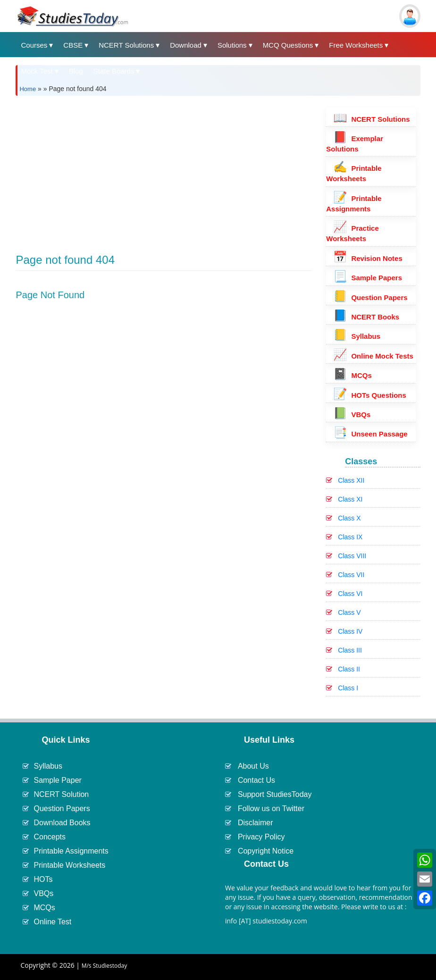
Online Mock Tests (373, 356)
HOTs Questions (370, 395)
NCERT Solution (61, 794)
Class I (348, 688)
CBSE (73, 45)
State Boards (114, 71)
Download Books (62, 823)
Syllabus (357, 336)
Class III (350, 650)
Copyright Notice (266, 851)
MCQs (352, 375)
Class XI (350, 499)
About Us (253, 766)
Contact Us (256, 780)
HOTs (43, 879)
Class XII (351, 480)
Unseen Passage (370, 434)
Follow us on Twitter (271, 808)
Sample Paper (57, 780)
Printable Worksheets (69, 865)
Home (28, 89)
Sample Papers (368, 278)
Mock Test (37, 71)
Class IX (350, 537)
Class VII (351, 575)
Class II (349, 669)
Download (186, 45)
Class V (349, 612)
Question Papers (370, 297)
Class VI (350, 594)
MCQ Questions (288, 45)
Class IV (350, 631)
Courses (34, 45)
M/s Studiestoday (105, 966)
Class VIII (352, 556)
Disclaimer (256, 823)
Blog (76, 71)
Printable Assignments (71, 851)
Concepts (50, 837)
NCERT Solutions (126, 45)
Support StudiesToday (275, 794)
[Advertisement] (164, 169)
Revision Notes (368, 258)
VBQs (352, 415)
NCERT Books (366, 317)
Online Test (52, 922)
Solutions (232, 45)
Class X (349, 518)
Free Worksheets (356, 45)
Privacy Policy (261, 837)
